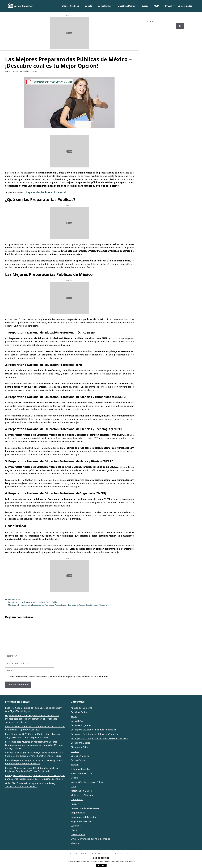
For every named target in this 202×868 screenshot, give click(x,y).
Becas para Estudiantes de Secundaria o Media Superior (99, 738)
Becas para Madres (80, 743)
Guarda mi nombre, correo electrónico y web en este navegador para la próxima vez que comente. (58, 677)
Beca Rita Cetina (79, 712)
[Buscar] (180, 26)
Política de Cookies (104, 854)
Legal (73, 786)
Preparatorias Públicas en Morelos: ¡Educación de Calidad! (33, 602)
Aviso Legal (66, 854)
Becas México (107, 6)
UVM (159, 6)
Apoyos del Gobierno (81, 708)
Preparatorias (14, 599)
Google (91, 6)
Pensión (75, 804)
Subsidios (76, 826)
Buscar (150, 21)
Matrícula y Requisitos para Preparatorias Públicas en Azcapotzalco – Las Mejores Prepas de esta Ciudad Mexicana (58, 605)
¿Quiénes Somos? (133, 854)
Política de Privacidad (83, 854)
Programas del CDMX (82, 821)
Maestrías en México (81, 791)
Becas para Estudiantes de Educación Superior (94, 734)
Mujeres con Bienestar (82, 795)
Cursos (147, 6)
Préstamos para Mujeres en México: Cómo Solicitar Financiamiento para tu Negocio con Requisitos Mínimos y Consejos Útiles (35, 745)
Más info (132, 861)
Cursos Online (78, 760)
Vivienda (75, 843)
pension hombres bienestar (85, 808)
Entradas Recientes (81, 769)
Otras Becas (77, 799)
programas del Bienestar (83, 817)
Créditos (77, 6)
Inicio (65, 6)
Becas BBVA (77, 721)
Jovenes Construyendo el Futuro (87, 782)
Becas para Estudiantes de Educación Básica (93, 730)
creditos (75, 751)
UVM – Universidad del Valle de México (91, 839)
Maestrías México (129, 6)
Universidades (187, 6)
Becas (74, 717)
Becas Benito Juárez (81, 725)
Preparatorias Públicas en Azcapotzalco (47, 192)
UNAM (171, 6)
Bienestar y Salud (80, 747)
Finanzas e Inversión (81, 773)
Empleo (75, 765)
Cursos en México (80, 756)
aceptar (101, 865)
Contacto (119, 854)
